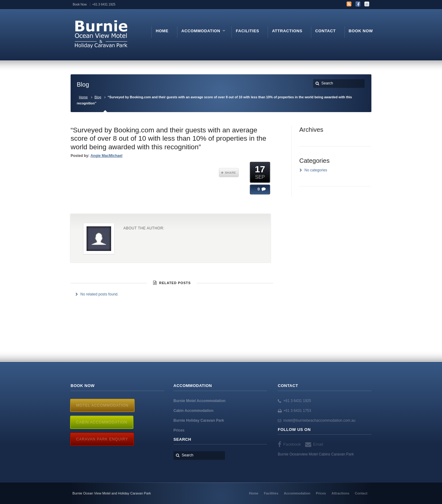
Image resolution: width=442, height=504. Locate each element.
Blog (98, 97)
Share (229, 173)
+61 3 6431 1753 (297, 411)
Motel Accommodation (102, 405)
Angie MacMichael (107, 156)
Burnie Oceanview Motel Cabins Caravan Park (316, 454)
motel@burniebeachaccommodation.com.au (319, 420)
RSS (349, 4)
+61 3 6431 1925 (297, 401)
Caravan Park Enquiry (102, 439)
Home (83, 97)
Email (367, 4)
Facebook (358, 4)
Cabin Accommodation (102, 422)
